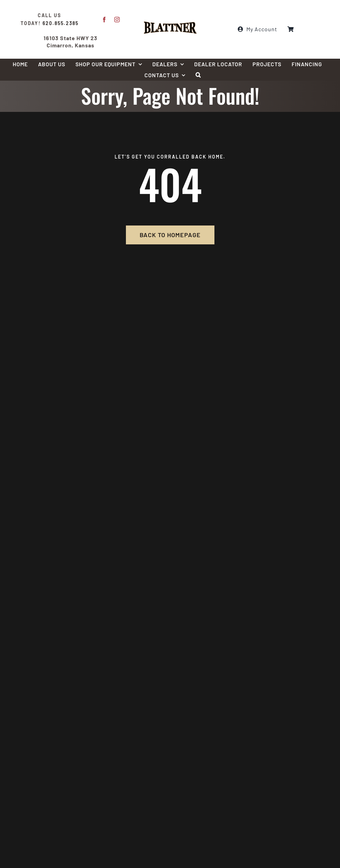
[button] (198, 75)
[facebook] (104, 20)
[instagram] (117, 20)
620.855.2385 (61, 23)
